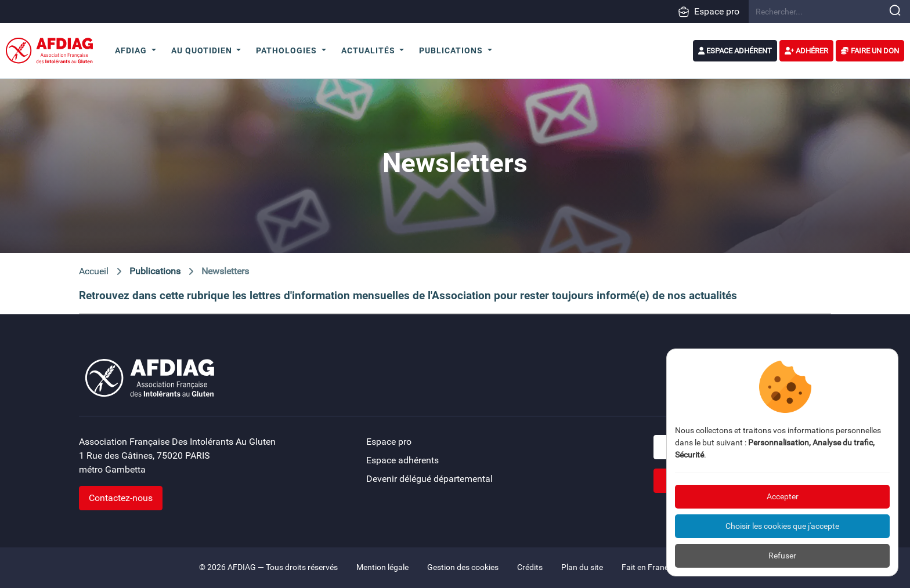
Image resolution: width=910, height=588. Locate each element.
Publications (155, 271)
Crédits (530, 567)
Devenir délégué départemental (429, 479)
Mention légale (382, 567)
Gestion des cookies (463, 567)
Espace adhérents (402, 460)
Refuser (782, 556)
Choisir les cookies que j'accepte (782, 526)
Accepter (783, 496)
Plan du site (582, 567)
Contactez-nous (121, 498)
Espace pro (709, 12)
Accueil (94, 271)
